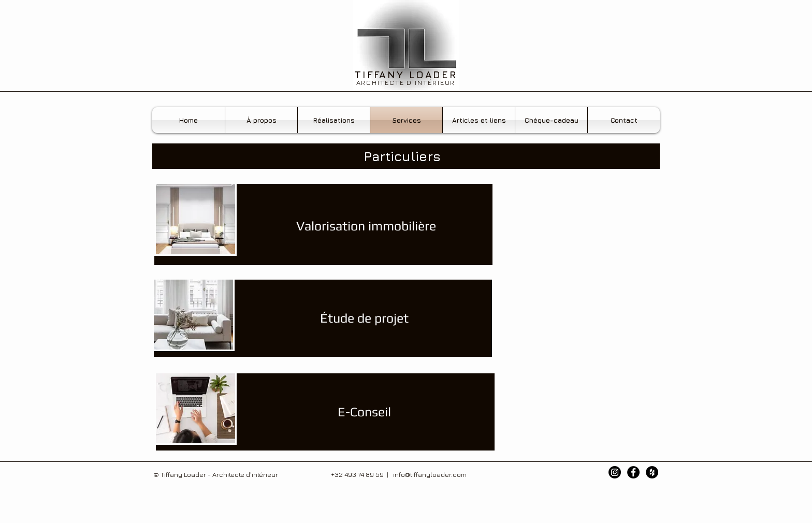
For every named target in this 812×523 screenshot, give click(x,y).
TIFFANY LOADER (406, 75)
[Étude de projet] (364, 318)
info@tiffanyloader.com (430, 474)
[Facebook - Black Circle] (633, 472)
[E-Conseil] (364, 412)
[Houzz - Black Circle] (652, 472)
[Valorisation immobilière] (366, 226)
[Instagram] (615, 472)
